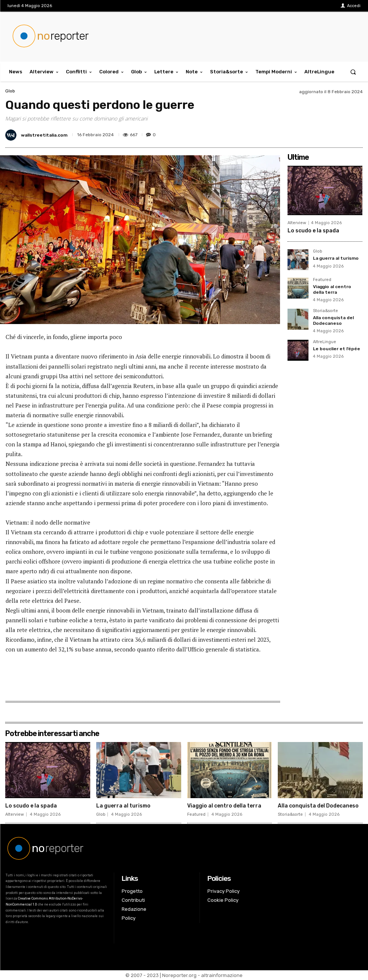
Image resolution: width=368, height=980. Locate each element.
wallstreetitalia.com (44, 135)
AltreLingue (325, 342)
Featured (322, 280)
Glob (10, 91)
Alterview (297, 223)
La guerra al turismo (336, 258)
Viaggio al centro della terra (332, 289)
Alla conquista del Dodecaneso (333, 320)
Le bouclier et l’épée (337, 349)
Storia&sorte (326, 311)
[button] (353, 72)
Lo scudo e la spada (313, 231)
